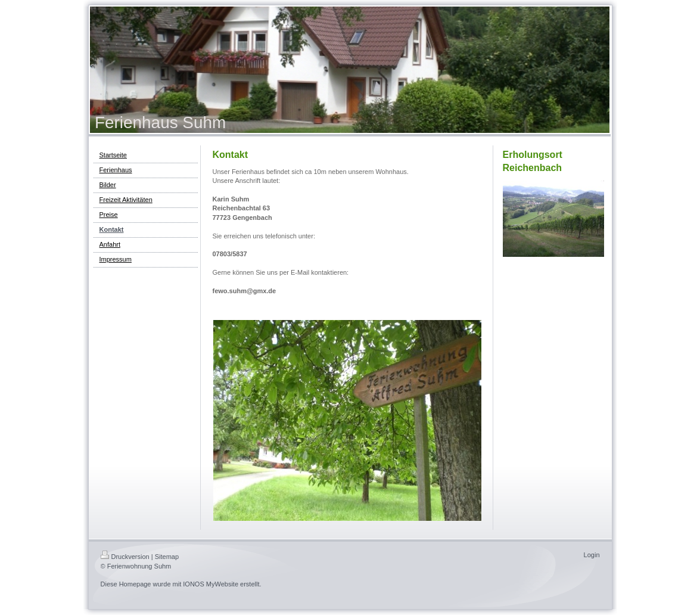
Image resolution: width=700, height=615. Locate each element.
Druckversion (125, 557)
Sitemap (167, 557)
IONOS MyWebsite (211, 584)
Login (592, 555)
